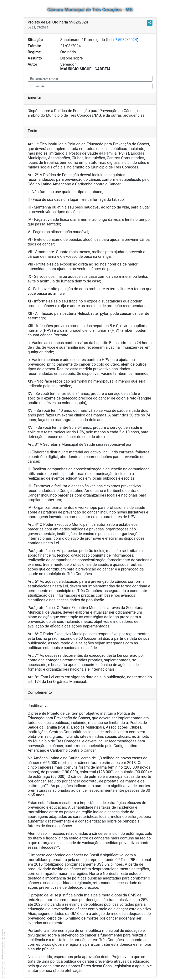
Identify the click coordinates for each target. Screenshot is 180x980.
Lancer (4, 952)
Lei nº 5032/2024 (122, 40)
